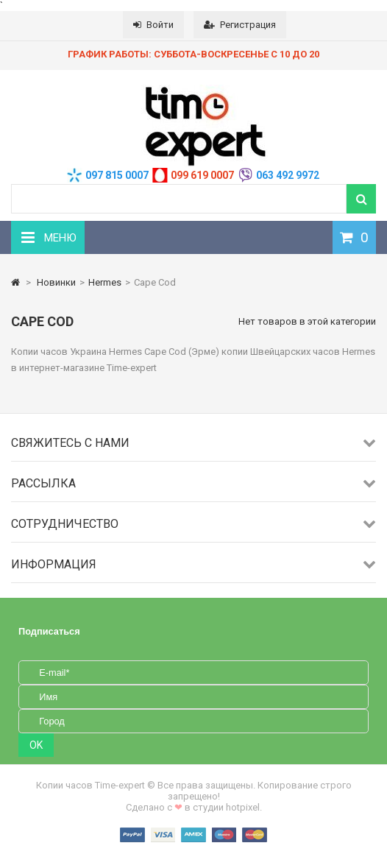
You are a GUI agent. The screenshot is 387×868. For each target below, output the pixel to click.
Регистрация (240, 25)
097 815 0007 (117, 175)
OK (36, 745)
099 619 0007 (202, 175)
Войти (153, 25)
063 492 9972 (288, 175)
